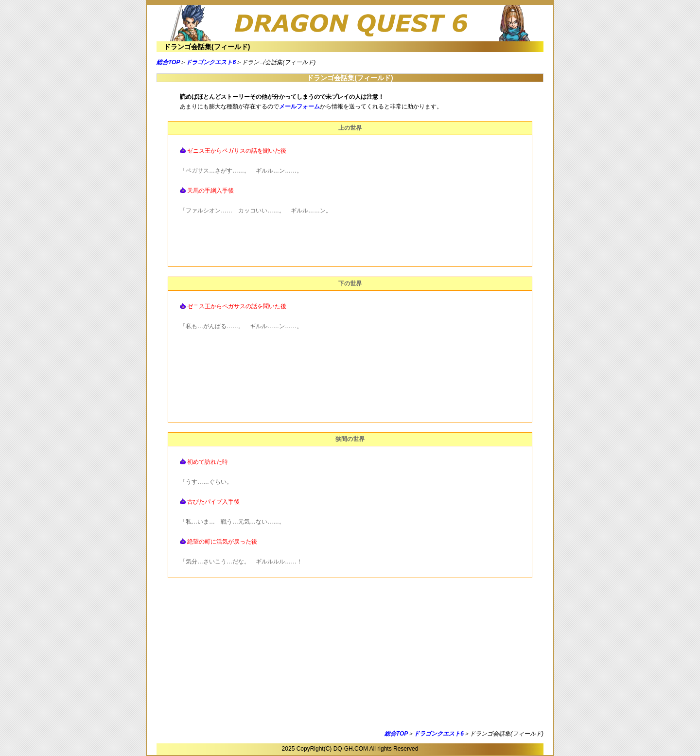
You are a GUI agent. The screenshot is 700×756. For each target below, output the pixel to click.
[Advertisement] (350, 656)
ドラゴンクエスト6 (211, 62)
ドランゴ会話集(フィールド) (207, 47)
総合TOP (168, 62)
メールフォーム (299, 106)
